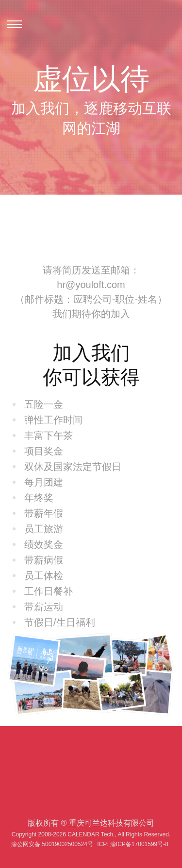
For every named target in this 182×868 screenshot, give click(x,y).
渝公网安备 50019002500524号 (52, 844)
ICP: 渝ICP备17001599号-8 (133, 844)
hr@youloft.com (91, 285)
